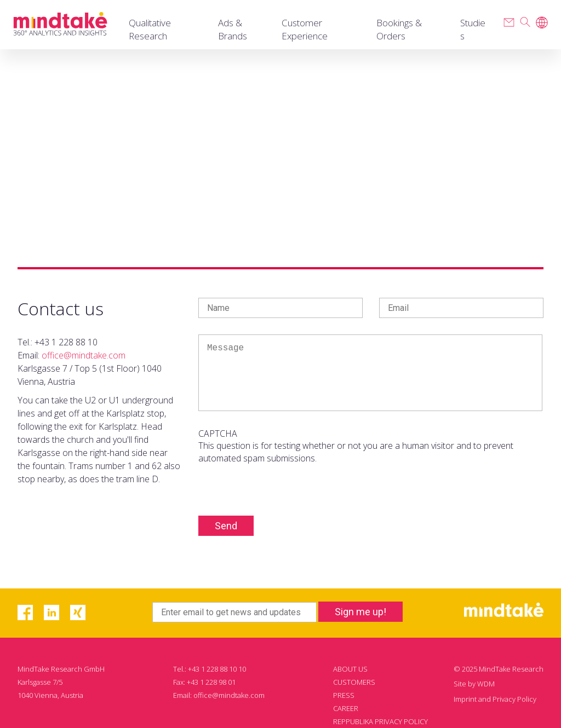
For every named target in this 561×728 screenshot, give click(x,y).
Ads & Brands (233, 29)
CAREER (346, 708)
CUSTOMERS (354, 682)
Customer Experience (305, 29)
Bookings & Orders (399, 29)
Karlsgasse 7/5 (40, 682)
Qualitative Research (150, 29)
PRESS (344, 695)
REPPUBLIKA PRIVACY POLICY (380, 721)
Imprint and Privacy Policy (495, 699)
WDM (486, 684)
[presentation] (282, 486)
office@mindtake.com (84, 355)
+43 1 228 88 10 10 (217, 669)
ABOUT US (350, 669)
